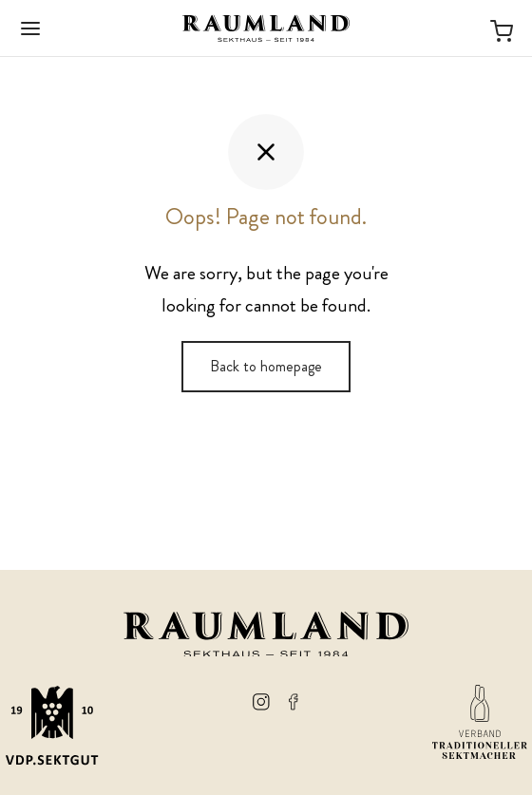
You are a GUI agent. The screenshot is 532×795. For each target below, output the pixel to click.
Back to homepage (266, 366)
